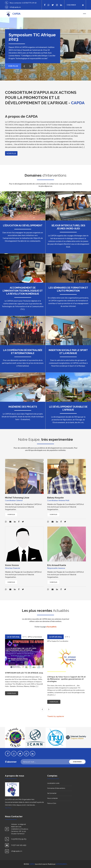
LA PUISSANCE (61, 864)
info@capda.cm (15, 7)
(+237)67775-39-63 (29, 3)
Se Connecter (52, 793)
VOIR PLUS (11, 153)
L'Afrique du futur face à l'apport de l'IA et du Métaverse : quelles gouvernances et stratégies (66, 679)
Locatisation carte (53, 783)
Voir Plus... (9, 808)
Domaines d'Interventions (56, 788)
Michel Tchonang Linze (17, 498)
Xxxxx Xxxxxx (12, 565)
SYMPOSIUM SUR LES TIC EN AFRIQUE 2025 (24, 673)
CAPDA (32, 864)
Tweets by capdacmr (56, 716)
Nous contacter (53, 798)
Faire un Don (52, 803)
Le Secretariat (37, 637)
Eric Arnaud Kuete (57, 565)
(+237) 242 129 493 (19, 845)
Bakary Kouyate (55, 498)
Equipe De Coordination (60, 641)
